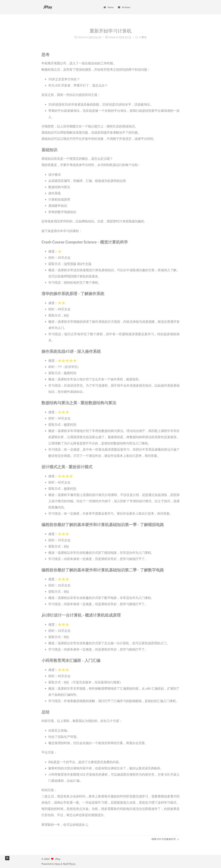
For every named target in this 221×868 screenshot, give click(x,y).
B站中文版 (84, 262)
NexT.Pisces (69, 864)
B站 (66, 314)
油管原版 (70, 262)
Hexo (57, 864)
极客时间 (70, 372)
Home (108, 7)
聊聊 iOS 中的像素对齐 (165, 839)
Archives (124, 7)
